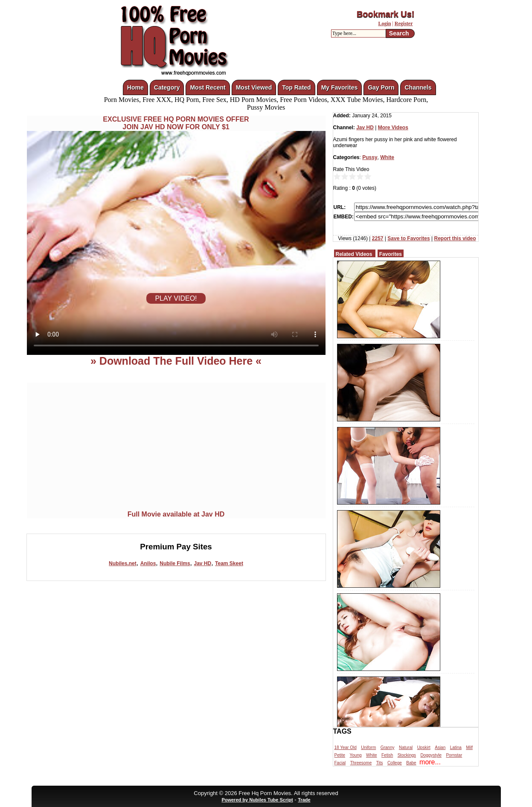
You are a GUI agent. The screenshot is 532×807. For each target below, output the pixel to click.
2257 (378, 238)
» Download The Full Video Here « (176, 361)
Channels (418, 87)
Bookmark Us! (386, 14)
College (395, 763)
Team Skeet (229, 563)
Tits (380, 763)
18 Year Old (346, 747)
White (387, 157)
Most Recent (208, 87)
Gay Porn (381, 87)
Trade (304, 800)
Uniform (368, 747)
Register (404, 23)
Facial (340, 763)
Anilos (148, 563)
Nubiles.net (123, 563)
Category (167, 87)
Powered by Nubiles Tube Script (257, 800)
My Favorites (340, 87)
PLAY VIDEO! (176, 298)
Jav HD (202, 563)
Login (384, 23)
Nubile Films (175, 563)
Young (356, 755)
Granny (388, 747)
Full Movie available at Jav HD (176, 514)
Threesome (361, 763)
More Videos (393, 128)
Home (135, 87)
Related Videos (354, 254)
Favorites (391, 254)
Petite (340, 755)
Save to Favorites (408, 238)
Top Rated (296, 87)
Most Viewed (254, 87)
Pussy (370, 157)
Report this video (455, 238)
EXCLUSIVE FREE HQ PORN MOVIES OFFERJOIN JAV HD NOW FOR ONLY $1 (176, 123)
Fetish (387, 755)
